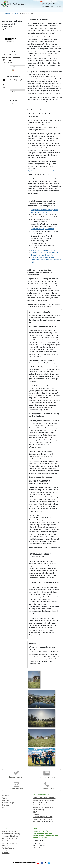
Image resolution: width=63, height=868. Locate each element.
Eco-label (6, 805)
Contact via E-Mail (16, 789)
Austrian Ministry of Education (43, 800)
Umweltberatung (38, 810)
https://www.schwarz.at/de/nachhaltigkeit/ (42, 171)
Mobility (5, 846)
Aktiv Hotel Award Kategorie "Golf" (43, 257)
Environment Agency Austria (43, 817)
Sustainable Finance (10, 843)
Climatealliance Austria (41, 805)
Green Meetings (8, 803)
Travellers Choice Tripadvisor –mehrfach (45, 253)
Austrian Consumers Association (44, 798)
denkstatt (36, 814)
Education (6, 800)
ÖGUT (35, 812)
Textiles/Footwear (9, 848)
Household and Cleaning (11, 834)
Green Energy (7, 841)
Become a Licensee (16, 777)
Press (4, 807)
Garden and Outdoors (10, 836)
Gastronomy (16, 13)
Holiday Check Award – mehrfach (42, 255)
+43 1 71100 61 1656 (47, 789)
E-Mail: (35, 848)
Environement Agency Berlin (43, 819)
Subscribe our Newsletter (47, 778)
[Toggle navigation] (4, 10)
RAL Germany (38, 822)
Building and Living (9, 831)
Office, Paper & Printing (11, 839)
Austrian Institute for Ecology (43, 807)
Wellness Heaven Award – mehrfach (43, 250)
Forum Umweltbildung (40, 803)
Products (5, 796)
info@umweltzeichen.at (46, 848)
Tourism (8, 13)
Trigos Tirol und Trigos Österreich (42, 229)
